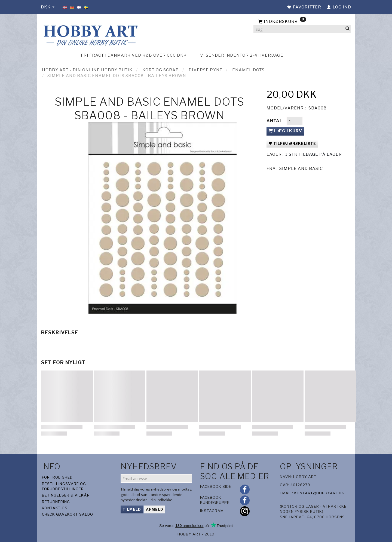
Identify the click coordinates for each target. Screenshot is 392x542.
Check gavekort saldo (68, 514)
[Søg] (348, 29)
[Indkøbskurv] (302, 22)
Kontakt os (55, 508)
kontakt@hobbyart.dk (319, 493)
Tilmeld (132, 509)
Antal (275, 121)
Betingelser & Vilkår (66, 495)
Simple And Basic (301, 169)
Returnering (56, 502)
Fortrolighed (57, 477)
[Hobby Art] (90, 34)
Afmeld (155, 509)
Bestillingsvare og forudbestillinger (64, 486)
